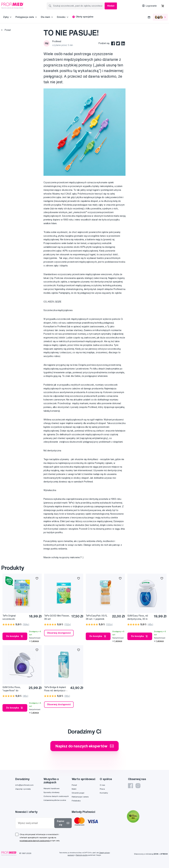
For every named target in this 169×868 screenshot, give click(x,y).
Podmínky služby (82, 855)
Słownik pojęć (78, 793)
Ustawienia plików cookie (55, 800)
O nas (102, 785)
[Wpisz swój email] (35, 823)
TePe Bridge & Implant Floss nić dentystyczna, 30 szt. (56, 689)
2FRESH (164, 854)
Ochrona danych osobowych (56, 796)
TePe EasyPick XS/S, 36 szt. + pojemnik (97, 617)
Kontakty (104, 793)
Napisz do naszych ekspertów (84, 746)
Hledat (111, 6)
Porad (6, 30)
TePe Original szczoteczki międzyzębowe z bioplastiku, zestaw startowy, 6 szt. (12, 617)
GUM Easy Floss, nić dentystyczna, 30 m (138, 617)
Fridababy (76, 801)
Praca (102, 789)
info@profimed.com (24, 785)
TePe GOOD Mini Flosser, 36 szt (57, 617)
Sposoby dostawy (51, 792)
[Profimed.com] (13, 5)
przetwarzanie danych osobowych (35, 841)
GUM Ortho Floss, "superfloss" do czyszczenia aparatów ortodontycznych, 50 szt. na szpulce (14, 689)
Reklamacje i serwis (80, 797)
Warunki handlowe (51, 788)
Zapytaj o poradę (23, 789)
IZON (156, 854)
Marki (74, 789)
